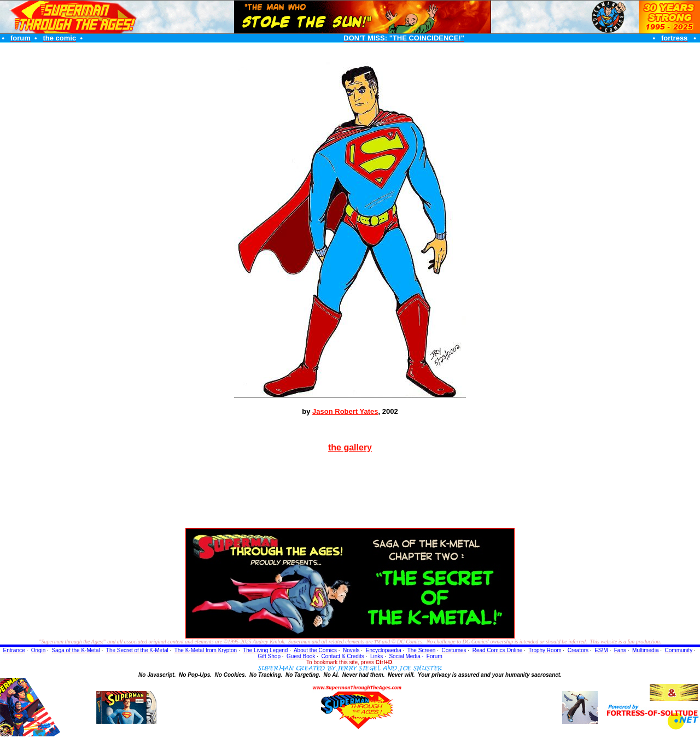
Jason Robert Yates (345, 411)
